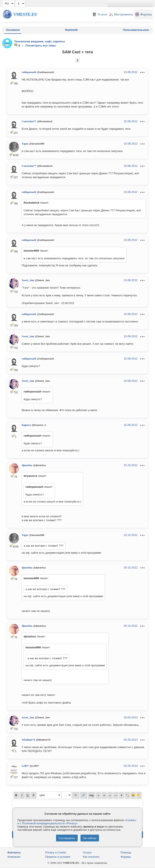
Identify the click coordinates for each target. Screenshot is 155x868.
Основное (13, 30)
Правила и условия (58, 857)
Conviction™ (29, 121)
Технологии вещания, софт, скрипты (40, 41)
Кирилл (26, 425)
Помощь (126, 852)
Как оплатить (91, 857)
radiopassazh (29, 72)
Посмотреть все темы (41, 45)
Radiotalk (71, 30)
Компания (14, 857)
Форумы (126, 857)
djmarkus (27, 465)
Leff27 (25, 766)
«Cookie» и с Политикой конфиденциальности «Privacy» (77, 822)
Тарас (25, 144)
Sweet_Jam (28, 280)
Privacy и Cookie (56, 852)
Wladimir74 (28, 740)
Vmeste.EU (25, 14)
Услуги (87, 852)
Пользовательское (136, 30)
